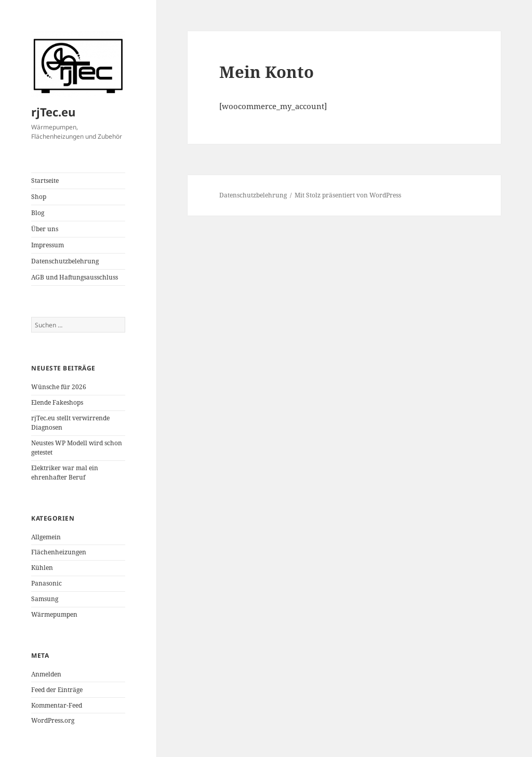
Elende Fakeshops (57, 402)
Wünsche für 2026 (59, 387)
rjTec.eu (53, 112)
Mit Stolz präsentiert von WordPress (348, 195)
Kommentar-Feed (57, 705)
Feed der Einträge (57, 690)
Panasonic (46, 583)
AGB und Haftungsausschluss (75, 277)
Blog (38, 213)
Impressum (48, 245)
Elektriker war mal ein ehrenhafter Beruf (65, 473)
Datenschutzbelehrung (65, 261)
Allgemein (46, 537)
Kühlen (42, 568)
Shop (39, 197)
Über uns (45, 229)
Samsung (45, 599)
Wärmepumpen (54, 614)
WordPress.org (53, 720)
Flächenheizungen (59, 552)
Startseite (45, 181)
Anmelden (46, 674)
